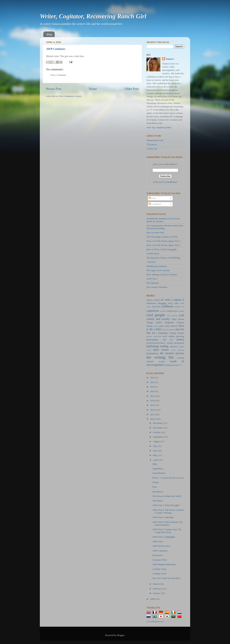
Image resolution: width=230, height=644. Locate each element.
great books (165, 326)
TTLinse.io (152, 144)
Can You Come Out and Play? (167, 578)
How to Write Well (155, 233)
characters (156, 307)
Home (93, 89)
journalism (171, 330)
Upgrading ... (159, 468)
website (150, 361)
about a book (153, 300)
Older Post (132, 89)
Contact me (152, 149)
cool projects (172, 316)
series (149, 350)
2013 (153, 405)
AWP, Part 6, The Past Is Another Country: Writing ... (168, 511)
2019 (153, 387)
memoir (181, 333)
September (158, 437)
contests (181, 311)
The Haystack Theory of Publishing (163, 258)
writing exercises (172, 365)
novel (165, 336)
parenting (180, 336)
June (155, 451)
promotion (179, 343)
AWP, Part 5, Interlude (163, 517)
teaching (181, 350)
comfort (163, 311)
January (157, 593)
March (156, 584)
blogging (162, 303)
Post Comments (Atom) (70, 96)
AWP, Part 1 (152, 279)
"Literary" (151, 262)
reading (164, 346)
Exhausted (157, 555)
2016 (153, 391)
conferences (172, 311)
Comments (155, 204)
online (172, 336)
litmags (173, 333)
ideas (164, 330)
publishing (152, 346)
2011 (153, 414)
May (155, 455)
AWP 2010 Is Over (161, 546)
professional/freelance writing (160, 343)
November (158, 428)
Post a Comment (58, 75)
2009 (153, 599)
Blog (49, 34)
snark (173, 350)
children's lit (179, 307)
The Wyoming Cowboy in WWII (162, 237)
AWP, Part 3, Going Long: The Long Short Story (167, 531)
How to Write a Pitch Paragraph (161, 249)
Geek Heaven (159, 473)
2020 (153, 382)
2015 (153, 396)
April (156, 460)
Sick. (155, 487)
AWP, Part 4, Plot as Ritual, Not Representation (168, 523)
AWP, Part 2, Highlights (164, 537)
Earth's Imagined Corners (170, 322)
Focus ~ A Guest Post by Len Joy (168, 478)
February (157, 589)
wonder (162, 362)
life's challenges (160, 333)
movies (149, 336)
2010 (153, 419)
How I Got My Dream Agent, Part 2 (163, 245)
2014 (153, 401)
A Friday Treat (159, 569)
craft (181, 315)
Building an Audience (157, 266)
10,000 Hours (153, 254)
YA (181, 365)
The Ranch (158, 501)
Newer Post (54, 89)
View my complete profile (159, 127)
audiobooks (151, 303)
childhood (167, 306)
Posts (152, 198)
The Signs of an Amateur (158, 270)
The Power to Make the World (167, 496)
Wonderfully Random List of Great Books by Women (163, 220)
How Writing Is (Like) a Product (162, 275)
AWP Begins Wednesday (164, 564)
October (157, 432)
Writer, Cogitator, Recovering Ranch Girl (93, 16)
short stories (161, 350)
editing (149, 326)
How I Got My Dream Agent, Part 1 (163, 241)
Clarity (156, 482)
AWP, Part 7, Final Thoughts (166, 505)
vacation (180, 358)
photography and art (160, 340)
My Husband (153, 283)
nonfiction (157, 336)
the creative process (172, 353)
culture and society (158, 319)
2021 (153, 378)
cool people (156, 315)
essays (156, 326)
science (181, 346)
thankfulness (152, 353)
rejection (173, 346)
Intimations (158, 492)
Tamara (170, 59)
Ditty (155, 464)
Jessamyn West (160, 560)
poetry (180, 339)
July (155, 446)
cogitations (153, 311)
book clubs (173, 303)
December (158, 423)
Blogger (121, 635)
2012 (153, 410)
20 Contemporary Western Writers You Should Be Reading (165, 227)
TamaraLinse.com (155, 140)
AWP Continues (56, 49)
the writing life (160, 357)
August (157, 441)
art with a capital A (172, 300)
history (174, 326)
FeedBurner (172, 182)
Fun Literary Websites (157, 287)
